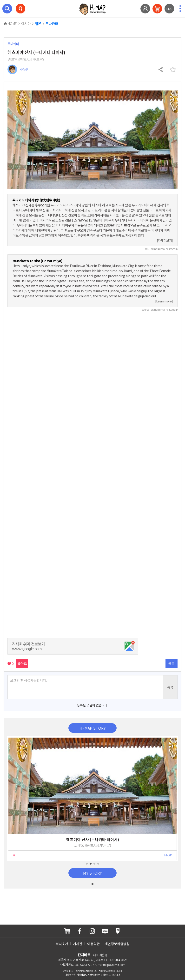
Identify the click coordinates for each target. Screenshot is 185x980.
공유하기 (161, 70)
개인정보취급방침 (117, 944)
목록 (172, 663)
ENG (169, 9)
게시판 (78, 944)
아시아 (26, 24)
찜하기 (173, 70)
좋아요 (22, 663)
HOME (10, 24)
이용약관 (93, 944)
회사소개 (62, 944)
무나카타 (52, 24)
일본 (38, 24)
